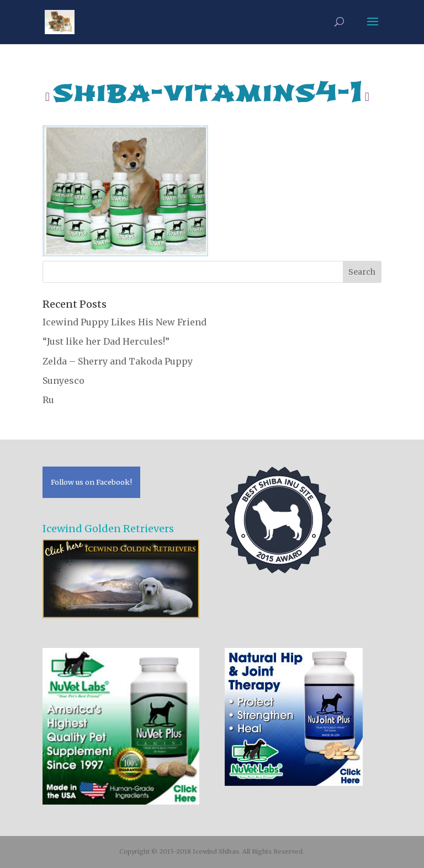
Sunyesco (63, 381)
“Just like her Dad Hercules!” (106, 341)
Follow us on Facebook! (91, 482)
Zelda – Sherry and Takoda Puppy (118, 361)
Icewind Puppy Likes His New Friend (124, 322)
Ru (48, 400)
